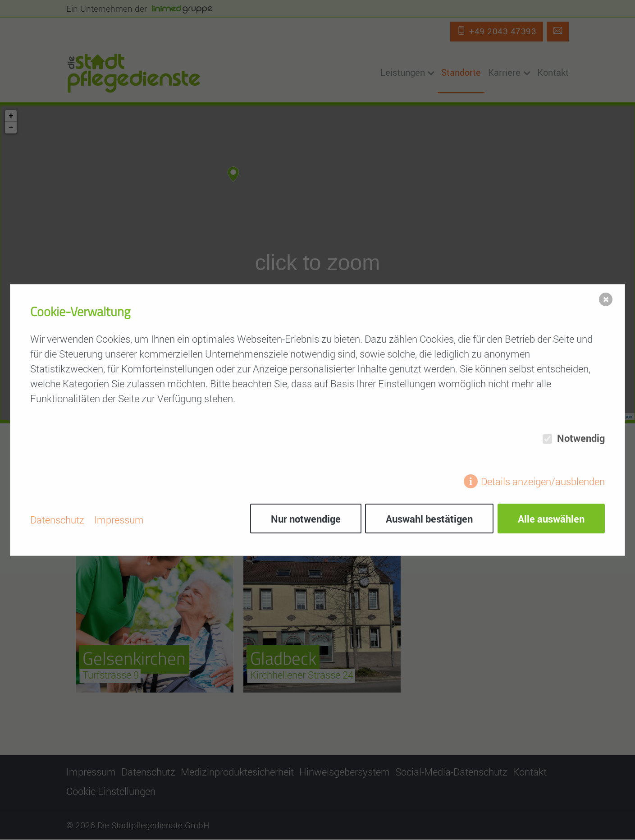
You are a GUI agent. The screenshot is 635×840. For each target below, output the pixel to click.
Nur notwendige (304, 520)
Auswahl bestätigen (428, 520)
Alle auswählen (551, 520)
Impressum (119, 520)
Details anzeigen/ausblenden (543, 483)
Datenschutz (57, 520)
